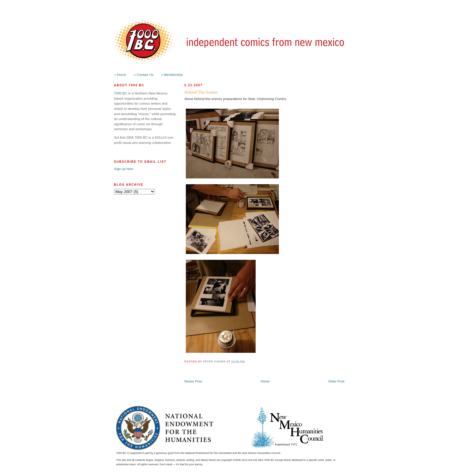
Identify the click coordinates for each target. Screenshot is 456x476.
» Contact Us (144, 75)
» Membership (172, 75)
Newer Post (193, 381)
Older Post (336, 381)
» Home (120, 75)
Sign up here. (124, 169)
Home (265, 381)
